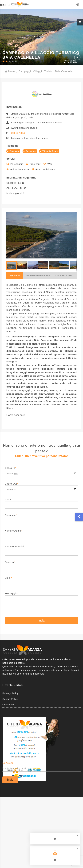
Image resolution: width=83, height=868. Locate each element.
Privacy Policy (10, 693)
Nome (41, 502)
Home (10, 71)
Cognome (41, 518)
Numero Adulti (41, 533)
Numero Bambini (41, 549)
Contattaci (8, 705)
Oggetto (41, 565)
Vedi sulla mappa (64, 276)
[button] (74, 235)
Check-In (41, 471)
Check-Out (41, 486)
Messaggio (41, 602)
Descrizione (15, 276)
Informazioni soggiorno (38, 276)
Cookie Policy (10, 699)
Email (41, 580)
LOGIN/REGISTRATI (78, 5)
